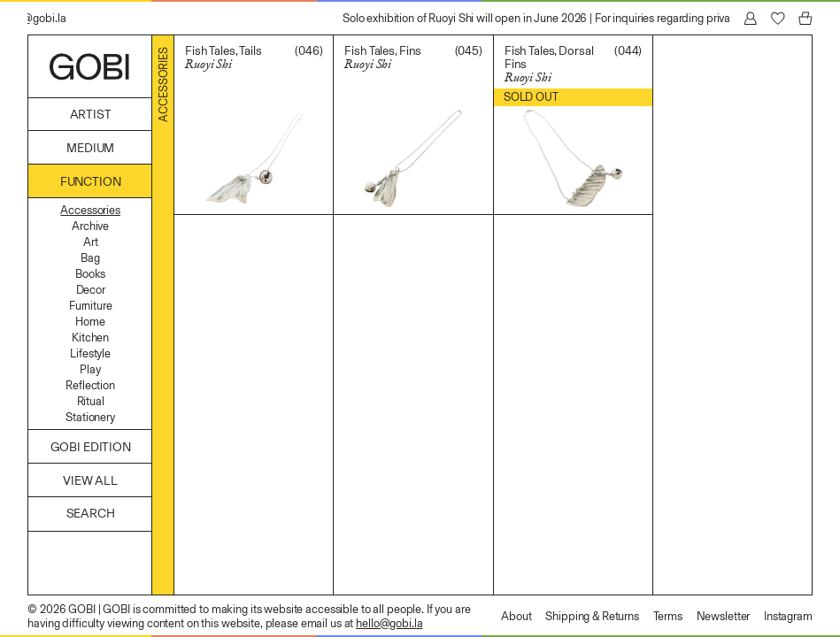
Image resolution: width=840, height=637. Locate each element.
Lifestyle (90, 353)
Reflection (90, 385)
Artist (91, 115)
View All (90, 481)
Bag (90, 258)
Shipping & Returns (592, 616)
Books (90, 274)
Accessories (90, 210)
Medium (90, 148)
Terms (668, 616)
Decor (91, 290)
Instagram (788, 616)
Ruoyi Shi (208, 64)
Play (90, 369)
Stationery (90, 417)
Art (91, 242)
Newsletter (724, 616)
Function (91, 182)
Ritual (91, 401)
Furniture (91, 306)
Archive (90, 226)
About (516, 616)
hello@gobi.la (389, 623)
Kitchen (90, 338)
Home (90, 322)
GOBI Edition (91, 447)
